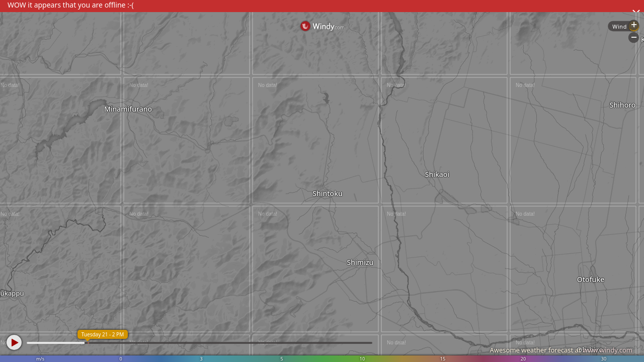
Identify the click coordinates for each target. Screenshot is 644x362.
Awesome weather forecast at (561, 350)
